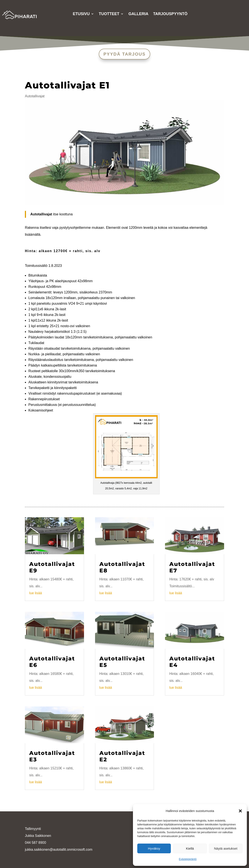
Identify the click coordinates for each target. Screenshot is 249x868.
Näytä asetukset (226, 848)
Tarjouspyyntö (170, 14)
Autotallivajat (35, 96)
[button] (240, 811)
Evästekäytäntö (188, 859)
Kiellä (190, 848)
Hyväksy (154, 848)
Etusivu (81, 14)
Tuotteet (109, 14)
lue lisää (36, 593)
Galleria (138, 14)
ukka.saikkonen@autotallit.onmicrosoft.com (59, 850)
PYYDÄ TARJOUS (125, 54)
